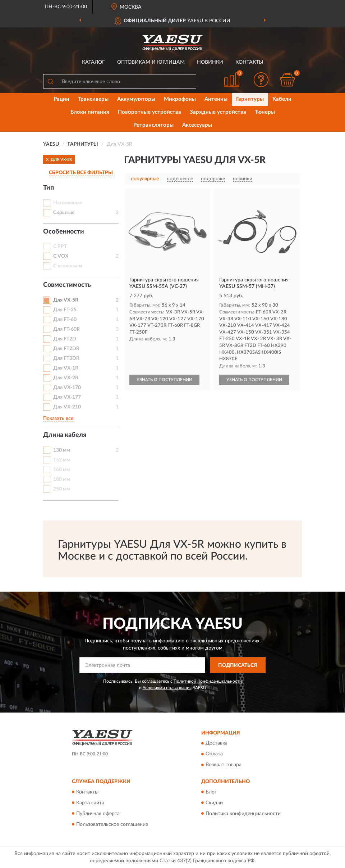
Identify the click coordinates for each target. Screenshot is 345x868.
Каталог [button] (93, 62)
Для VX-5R (66, 300)
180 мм (62, 479)
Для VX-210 (67, 407)
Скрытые (64, 213)
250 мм (62, 489)
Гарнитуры (250, 99)
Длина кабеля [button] (65, 435)
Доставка (217, 743)
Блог (211, 792)
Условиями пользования (167, 688)
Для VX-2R (66, 378)
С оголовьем (68, 266)
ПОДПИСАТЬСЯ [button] (238, 665)
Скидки (214, 803)
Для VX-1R (66, 368)
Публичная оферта (98, 814)
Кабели (282, 99)
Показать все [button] (58, 419)
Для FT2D (65, 339)
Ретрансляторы (153, 125)
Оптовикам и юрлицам (151, 62)
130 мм (62, 450)
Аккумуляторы (136, 99)
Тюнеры (265, 112)
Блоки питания (90, 112)
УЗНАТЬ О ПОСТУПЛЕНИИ (164, 380)
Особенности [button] (64, 232)
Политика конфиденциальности (243, 814)
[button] (261, 80)
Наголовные (68, 203)
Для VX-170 (67, 388)
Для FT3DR (66, 358)
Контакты (249, 62)
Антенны (216, 99)
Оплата (214, 754)
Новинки (210, 62)
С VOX (61, 256)
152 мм (62, 460)
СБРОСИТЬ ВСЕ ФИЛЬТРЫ (81, 173)
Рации (61, 99)
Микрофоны (180, 99)
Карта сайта (90, 803)
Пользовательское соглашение (112, 824)
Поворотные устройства (149, 112)
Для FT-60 (65, 320)
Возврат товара (224, 765)
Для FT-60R (66, 329)
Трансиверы (93, 99)
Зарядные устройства (218, 112)
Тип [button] (49, 188)
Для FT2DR (66, 349)
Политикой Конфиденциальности (208, 681)
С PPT (60, 247)
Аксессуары (197, 125)
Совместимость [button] (67, 285)
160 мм (62, 470)
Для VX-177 (67, 397)
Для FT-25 (65, 310)
